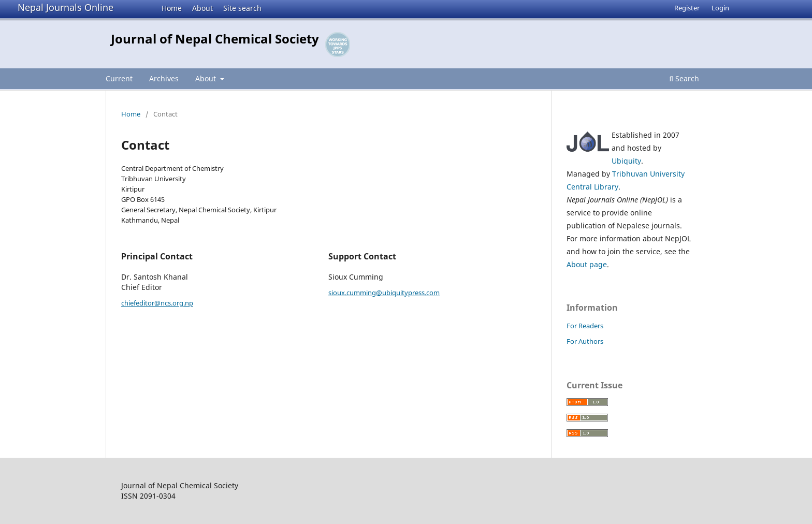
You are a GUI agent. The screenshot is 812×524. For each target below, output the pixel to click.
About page (587, 264)
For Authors (585, 341)
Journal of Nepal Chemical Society (215, 39)
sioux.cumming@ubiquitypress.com (384, 293)
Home (172, 8)
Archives (164, 78)
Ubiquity (626, 161)
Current (119, 78)
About (202, 8)
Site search (242, 8)
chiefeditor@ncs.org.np (157, 303)
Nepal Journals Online (66, 7)
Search (684, 78)
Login (720, 8)
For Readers (585, 326)
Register (687, 8)
